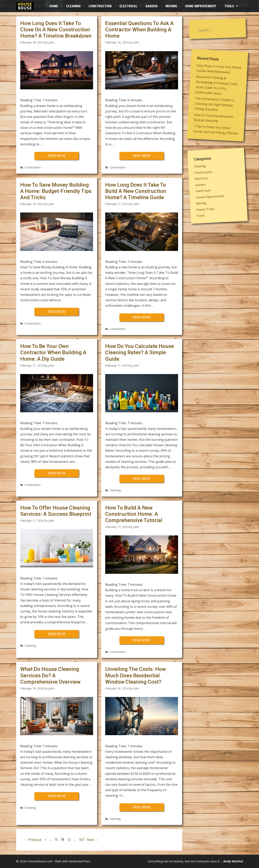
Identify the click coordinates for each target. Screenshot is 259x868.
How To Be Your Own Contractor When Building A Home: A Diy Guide (53, 352)
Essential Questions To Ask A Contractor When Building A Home (139, 30)
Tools (234, 6)
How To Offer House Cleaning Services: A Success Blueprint (56, 511)
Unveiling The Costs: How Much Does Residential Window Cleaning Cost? (136, 675)
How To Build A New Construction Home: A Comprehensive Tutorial (134, 514)
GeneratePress (79, 861)
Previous (33, 840)
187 (82, 840)
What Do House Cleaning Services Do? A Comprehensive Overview (50, 675)
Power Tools (205, 209)
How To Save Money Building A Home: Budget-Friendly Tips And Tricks (56, 191)
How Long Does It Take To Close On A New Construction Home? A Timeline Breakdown (56, 30)
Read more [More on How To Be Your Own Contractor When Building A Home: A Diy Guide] (57, 473)
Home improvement (201, 6)
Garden (151, 6)
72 (69, 840)
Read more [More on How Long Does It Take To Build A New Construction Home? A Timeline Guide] (142, 317)
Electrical (128, 6)
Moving (171, 6)
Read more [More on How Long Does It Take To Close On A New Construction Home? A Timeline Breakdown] (57, 156)
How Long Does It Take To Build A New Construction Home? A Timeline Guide (136, 191)
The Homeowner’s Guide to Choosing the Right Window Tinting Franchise (214, 104)
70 (56, 840)
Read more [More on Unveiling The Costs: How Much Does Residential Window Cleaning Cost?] (142, 807)
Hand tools (203, 190)
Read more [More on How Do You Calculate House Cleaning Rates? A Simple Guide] (142, 479)
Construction (100, 6)
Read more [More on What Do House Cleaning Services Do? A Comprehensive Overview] (57, 796)
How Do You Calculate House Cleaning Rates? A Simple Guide (140, 352)
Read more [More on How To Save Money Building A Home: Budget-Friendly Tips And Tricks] (57, 312)
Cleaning (73, 6)
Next (93, 840)
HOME (54, 6)
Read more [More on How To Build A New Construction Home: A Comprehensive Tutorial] (142, 640)
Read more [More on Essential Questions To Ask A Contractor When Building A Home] (142, 156)
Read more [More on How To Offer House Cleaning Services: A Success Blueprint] (57, 634)
